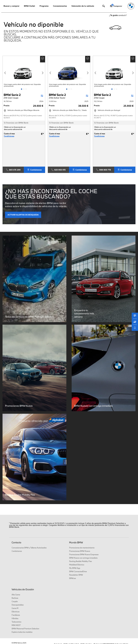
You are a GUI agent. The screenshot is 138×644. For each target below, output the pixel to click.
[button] (22, 89)
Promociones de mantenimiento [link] (82, 548)
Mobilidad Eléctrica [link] (77, 565)
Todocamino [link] (16, 622)
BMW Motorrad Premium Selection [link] (25, 629)
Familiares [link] (16, 615)
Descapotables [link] (18, 605)
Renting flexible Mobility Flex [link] (80, 561)
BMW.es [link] (72, 578)
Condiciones (9, 136)
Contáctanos (34, 170)
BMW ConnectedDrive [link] (78, 571)
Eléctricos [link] (15, 612)
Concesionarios (60, 6)
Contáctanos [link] (17, 551)
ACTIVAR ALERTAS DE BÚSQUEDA (23, 215)
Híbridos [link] (15, 618)
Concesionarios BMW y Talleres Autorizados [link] (29, 548)
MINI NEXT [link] (16, 625)
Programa (44, 6)
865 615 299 (13, 170)
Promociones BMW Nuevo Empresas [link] (84, 554)
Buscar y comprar (11, 6)
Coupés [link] (15, 601)
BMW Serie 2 (16, 96)
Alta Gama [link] (16, 595)
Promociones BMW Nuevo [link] (80, 551)
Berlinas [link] (15, 598)
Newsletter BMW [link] (76, 575)
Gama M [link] (15, 608)
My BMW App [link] (75, 568)
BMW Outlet (29, 6)
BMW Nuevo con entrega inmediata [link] (83, 558)
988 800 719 (104, 170)
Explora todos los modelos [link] (22, 632)
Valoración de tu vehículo (83, 6)
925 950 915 (58, 170)
